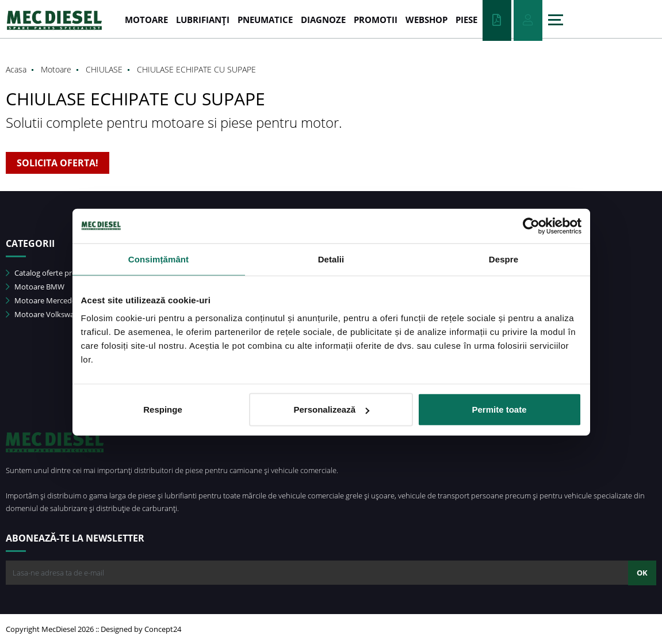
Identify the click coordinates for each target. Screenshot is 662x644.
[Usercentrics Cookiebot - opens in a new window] (531, 226)
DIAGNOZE (323, 20)
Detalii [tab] (331, 259)
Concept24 (163, 629)
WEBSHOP (426, 20)
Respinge (163, 409)
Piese (466, 20)
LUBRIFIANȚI (203, 20)
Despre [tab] (504, 259)
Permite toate (499, 409)
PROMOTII (376, 20)
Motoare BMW (35, 287)
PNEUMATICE (265, 20)
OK (642, 573)
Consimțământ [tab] (158, 259)
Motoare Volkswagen (46, 314)
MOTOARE (146, 20)
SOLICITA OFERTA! (58, 163)
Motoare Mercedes (43, 300)
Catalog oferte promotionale (59, 273)
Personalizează (331, 409)
